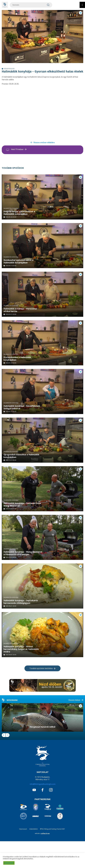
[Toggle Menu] (82, 5)
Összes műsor (74, 727)
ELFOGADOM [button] (9, 863)
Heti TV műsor (17, 149)
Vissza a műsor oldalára (44, 142)
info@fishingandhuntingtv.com (43, 811)
